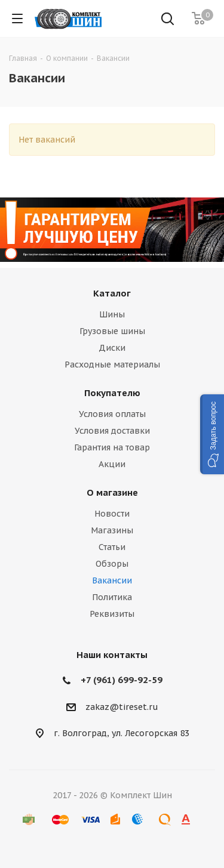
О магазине (112, 492)
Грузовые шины (112, 331)
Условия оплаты (112, 414)
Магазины (112, 530)
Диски (112, 348)
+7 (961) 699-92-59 (122, 680)
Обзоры (112, 564)
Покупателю (112, 393)
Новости (112, 514)
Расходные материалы (112, 365)
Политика (112, 597)
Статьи (112, 547)
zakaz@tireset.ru (122, 707)
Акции (112, 464)
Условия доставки (112, 431)
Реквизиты (112, 614)
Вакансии (112, 580)
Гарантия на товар (112, 447)
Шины (112, 314)
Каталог (112, 293)
